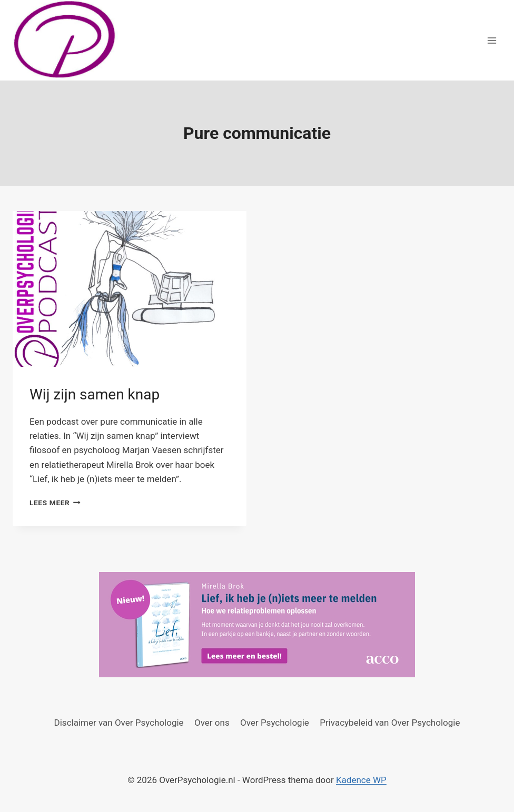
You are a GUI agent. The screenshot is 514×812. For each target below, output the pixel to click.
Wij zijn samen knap (95, 394)
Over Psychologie (275, 723)
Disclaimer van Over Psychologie (119, 723)
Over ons (212, 723)
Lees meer (55, 503)
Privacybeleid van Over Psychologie (390, 723)
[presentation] (130, 289)
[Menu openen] (492, 40)
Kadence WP (361, 780)
